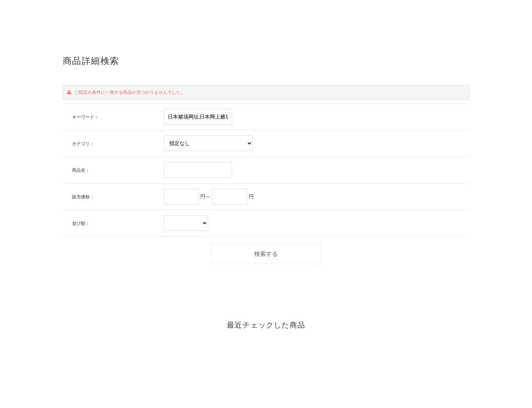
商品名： (81, 170)
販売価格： (83, 197)
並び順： (81, 223)
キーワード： (85, 117)
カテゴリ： (83, 143)
